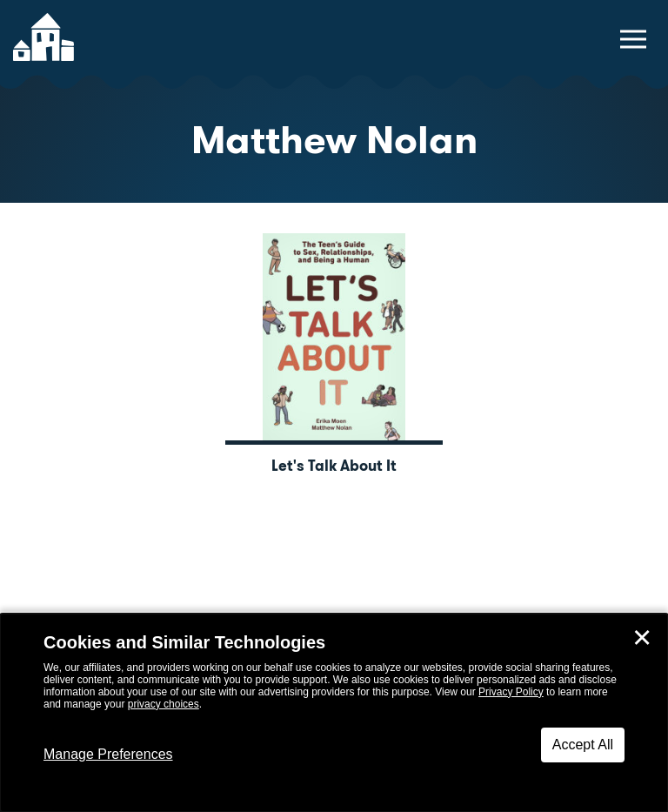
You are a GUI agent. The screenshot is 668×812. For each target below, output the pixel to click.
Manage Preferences (108, 754)
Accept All (583, 745)
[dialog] (334, 713)
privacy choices (164, 704)
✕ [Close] (642, 638)
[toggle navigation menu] (633, 39)
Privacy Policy (511, 692)
